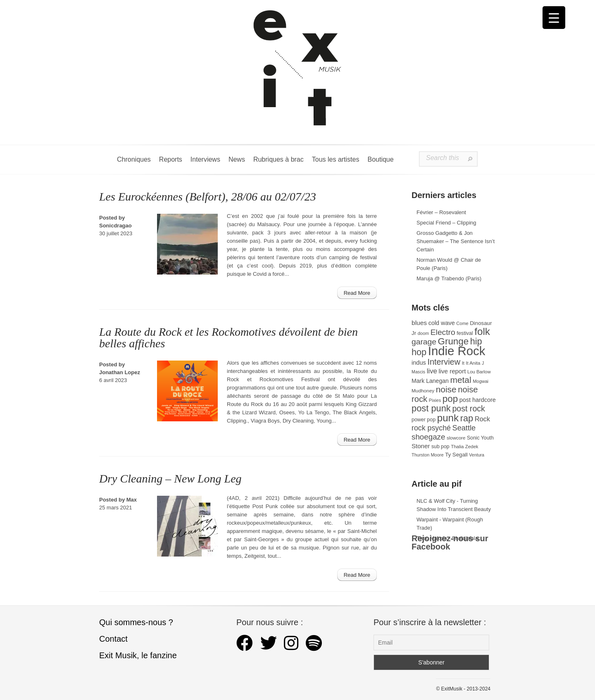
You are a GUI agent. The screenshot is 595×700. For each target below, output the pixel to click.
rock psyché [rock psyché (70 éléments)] (431, 428)
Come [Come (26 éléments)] (462, 323)
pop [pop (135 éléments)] (450, 399)
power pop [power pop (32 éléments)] (424, 420)
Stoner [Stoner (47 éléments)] (421, 446)
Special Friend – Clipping (446, 223)
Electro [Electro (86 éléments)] (443, 332)
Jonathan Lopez (120, 372)
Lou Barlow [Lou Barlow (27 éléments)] (479, 372)
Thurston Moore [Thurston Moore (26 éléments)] (428, 455)
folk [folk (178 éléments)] (482, 331)
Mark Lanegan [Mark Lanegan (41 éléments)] (430, 381)
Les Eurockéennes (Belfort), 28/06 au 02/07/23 (208, 197)
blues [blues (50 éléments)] (419, 323)
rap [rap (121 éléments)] (467, 418)
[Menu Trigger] (554, 18)
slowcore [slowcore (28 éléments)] (456, 438)
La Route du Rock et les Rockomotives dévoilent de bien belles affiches (228, 338)
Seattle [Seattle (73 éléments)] (464, 428)
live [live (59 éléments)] (432, 371)
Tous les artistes (336, 159)
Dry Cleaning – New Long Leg (170, 479)
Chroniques (134, 159)
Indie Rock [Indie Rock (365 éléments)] (457, 351)
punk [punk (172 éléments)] (448, 418)
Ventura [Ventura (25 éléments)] (477, 455)
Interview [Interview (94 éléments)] (444, 362)
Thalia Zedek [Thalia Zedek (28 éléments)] (464, 447)
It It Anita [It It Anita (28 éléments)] (471, 363)
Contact (113, 639)
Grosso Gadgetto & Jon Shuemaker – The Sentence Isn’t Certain (456, 241)
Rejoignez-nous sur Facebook (450, 542)
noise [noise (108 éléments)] (446, 389)
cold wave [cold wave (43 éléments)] (442, 323)
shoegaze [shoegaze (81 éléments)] (428, 437)
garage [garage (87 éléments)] (424, 342)
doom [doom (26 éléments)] (423, 333)
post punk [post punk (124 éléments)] (431, 408)
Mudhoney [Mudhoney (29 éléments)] (423, 391)
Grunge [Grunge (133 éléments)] (453, 341)
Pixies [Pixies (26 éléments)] (435, 400)
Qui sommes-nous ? (136, 622)
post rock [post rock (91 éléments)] (468, 409)
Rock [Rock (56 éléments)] (482, 419)
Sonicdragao (115, 226)
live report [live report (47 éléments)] (452, 371)
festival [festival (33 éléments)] (465, 333)
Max (132, 500)
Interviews (205, 159)
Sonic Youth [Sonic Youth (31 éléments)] (480, 438)
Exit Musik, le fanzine (138, 655)
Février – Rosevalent (441, 212)
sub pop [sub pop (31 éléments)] (440, 447)
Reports (171, 159)
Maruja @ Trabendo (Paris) (449, 278)
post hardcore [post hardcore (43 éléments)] (478, 400)
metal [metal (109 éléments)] (461, 380)
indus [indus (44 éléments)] (419, 363)
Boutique (380, 159)
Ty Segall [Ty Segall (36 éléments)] (456, 455)
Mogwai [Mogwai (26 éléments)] (481, 381)
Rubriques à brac (278, 159)
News (237, 159)
